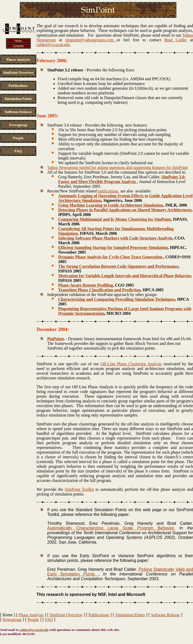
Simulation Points (130, 615)
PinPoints (56, 339)
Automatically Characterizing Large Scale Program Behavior (111, 528)
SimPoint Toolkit (79, 489)
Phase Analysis (31, 615)
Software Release (165, 615)
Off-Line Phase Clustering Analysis (131, 364)
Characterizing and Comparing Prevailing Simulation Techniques (117, 299)
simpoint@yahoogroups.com (91, 40)
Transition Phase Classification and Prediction (99, 290)
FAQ (49, 620)
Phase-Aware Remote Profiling (86, 285)
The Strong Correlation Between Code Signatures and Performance (118, 266)
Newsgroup (12, 620)
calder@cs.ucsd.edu (53, 45)
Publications (99, 615)
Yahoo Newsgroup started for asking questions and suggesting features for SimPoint (117, 167)
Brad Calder (176, 40)
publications (108, 191)
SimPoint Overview (66, 615)
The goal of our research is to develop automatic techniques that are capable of (105, 26)
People (33, 620)
